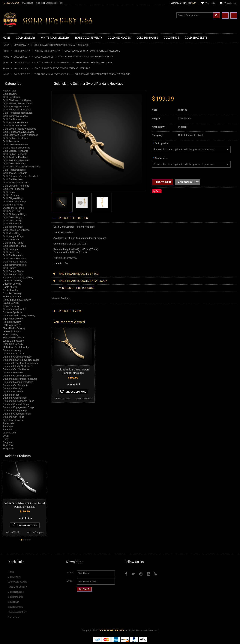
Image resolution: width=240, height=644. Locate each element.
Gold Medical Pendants (15, 151)
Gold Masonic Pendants (16, 183)
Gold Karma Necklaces (15, 122)
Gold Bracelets (11, 252)
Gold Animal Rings (13, 205)
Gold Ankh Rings (12, 211)
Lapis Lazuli (9, 433)
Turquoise (8, 449)
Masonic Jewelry (12, 297)
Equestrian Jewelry (13, 319)
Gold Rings (9, 192)
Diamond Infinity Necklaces (18, 366)
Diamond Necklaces (14, 353)
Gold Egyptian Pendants (16, 186)
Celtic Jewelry (10, 290)
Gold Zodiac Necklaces (15, 138)
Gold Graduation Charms (16, 148)
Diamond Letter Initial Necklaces (20, 363)
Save (158, 191)
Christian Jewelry (12, 293)
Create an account (54, 3)
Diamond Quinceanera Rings (18, 401)
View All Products (61, 298)
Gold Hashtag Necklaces (16, 106)
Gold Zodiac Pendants (15, 154)
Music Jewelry (10, 335)
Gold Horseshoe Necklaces (18, 113)
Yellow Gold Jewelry (47, 51)
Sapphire (8, 442)
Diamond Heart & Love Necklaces (21, 360)
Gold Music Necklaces (15, 126)
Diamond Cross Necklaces (17, 357)
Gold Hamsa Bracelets (15, 262)
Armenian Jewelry (12, 281)
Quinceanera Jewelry (14, 309)
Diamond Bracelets (13, 392)
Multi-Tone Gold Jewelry (16, 347)
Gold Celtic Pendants (14, 163)
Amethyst (8, 426)
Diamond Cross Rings (15, 398)
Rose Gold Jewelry (13, 344)
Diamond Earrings (13, 388)
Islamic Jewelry (11, 303)
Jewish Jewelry (11, 306)
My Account (28, 3)
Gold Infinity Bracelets (15, 265)
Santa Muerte (10, 287)
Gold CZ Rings (11, 195)
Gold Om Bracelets (13, 255)
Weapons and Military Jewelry (52, 74)
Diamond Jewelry (12, 350)
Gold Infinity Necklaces (15, 116)
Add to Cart (163, 182)
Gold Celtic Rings (12, 217)
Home (6, 45)
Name (70, 572)
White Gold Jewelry (13, 341)
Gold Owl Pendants (13, 189)
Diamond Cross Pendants (17, 376)
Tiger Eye (8, 445)
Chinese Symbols (12, 312)
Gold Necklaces (44, 57)
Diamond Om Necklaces (16, 369)
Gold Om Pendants (13, 179)
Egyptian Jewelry (12, 284)
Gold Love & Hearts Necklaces (19, 129)
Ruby (6, 439)
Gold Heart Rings (12, 224)
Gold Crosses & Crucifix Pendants (21, 167)
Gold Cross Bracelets (14, 258)
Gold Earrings (10, 249)
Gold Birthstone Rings (15, 214)
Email (69, 581)
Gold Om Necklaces (14, 119)
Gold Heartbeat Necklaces (17, 110)
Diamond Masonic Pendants (18, 382)
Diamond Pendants (13, 372)
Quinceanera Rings (13, 208)
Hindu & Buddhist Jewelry (17, 300)
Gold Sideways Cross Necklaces (20, 135)
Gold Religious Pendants (16, 160)
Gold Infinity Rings (13, 227)
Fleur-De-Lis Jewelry (14, 328)
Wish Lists (210, 3)
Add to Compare (13, 532)
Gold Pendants (43, 63)
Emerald (7, 429)
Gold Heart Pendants (14, 170)
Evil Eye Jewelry (12, 325)
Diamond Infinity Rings (15, 410)
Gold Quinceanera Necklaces (19, 132)
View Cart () (230, 3)
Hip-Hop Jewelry (12, 322)
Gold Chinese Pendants (16, 144)
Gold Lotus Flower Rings (16, 230)
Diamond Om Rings (13, 417)
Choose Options (47, 525)
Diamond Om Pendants (15, 385)
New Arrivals (21, 45)
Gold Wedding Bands (14, 246)
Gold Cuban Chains (13, 271)
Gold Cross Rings (12, 221)
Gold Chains (10, 268)
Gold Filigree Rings (13, 198)
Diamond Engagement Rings (18, 407)
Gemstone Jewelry (13, 420)
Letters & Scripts (12, 331)
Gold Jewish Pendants (15, 173)
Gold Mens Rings (12, 233)
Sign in (39, 3)
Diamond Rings (11, 395)
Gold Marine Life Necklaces (18, 103)
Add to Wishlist (36, 532)
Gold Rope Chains (13, 274)
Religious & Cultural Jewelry (18, 278)
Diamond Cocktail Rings (16, 404)
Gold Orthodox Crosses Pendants (21, 176)
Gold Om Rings (11, 240)
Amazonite (9, 423)
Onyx (6, 436)
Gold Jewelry (22, 51)
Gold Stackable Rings (15, 201)
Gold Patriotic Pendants (16, 157)
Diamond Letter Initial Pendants (20, 379)
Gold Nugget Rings (13, 236)
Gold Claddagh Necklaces (17, 100)
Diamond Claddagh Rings (17, 414)
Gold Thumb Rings (13, 243)
